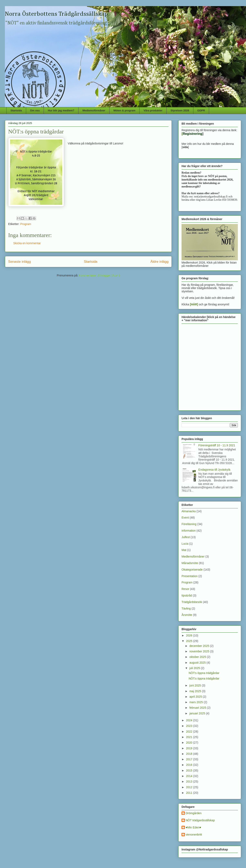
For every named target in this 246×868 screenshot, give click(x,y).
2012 (190, 787)
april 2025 (196, 697)
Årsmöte (187, 615)
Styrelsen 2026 (180, 110)
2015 (190, 770)
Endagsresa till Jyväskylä (214, 470)
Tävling (186, 609)
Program (26, 224)
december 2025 (200, 646)
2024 (190, 720)
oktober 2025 (198, 657)
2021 (190, 737)
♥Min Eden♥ (193, 827)
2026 (190, 635)
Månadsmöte (190, 563)
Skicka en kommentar (27, 243)
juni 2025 (196, 685)
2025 (190, 641)
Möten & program (124, 110)
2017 (190, 759)
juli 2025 (195, 668)
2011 (190, 793)
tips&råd (187, 595)
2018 (190, 754)
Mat (184, 550)
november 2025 (200, 651)
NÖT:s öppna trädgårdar (204, 673)
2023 (190, 726)
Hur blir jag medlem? (61, 110)
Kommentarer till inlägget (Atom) (99, 275)
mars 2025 (196, 702)
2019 (190, 748)
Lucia (185, 544)
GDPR (201, 110)
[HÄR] (194, 304)
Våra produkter (153, 110)
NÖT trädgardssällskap (200, 820)
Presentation (190, 576)
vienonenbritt (194, 835)
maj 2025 (196, 691)
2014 (190, 776)
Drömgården (194, 813)
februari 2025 (198, 708)
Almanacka (189, 511)
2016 (190, 765)
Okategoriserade (192, 570)
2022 (190, 732)
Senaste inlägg (19, 262)
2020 (190, 743)
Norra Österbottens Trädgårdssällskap (56, 14)
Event (185, 518)
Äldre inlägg (159, 262)
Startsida (16, 110)
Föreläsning (189, 524)
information (189, 531)
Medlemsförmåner (94, 110)
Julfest (186, 537)
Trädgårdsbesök (192, 602)
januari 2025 (198, 713)
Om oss (35, 110)
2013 (190, 782)
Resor (185, 589)
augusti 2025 (198, 663)
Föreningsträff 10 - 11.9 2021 (217, 445)
